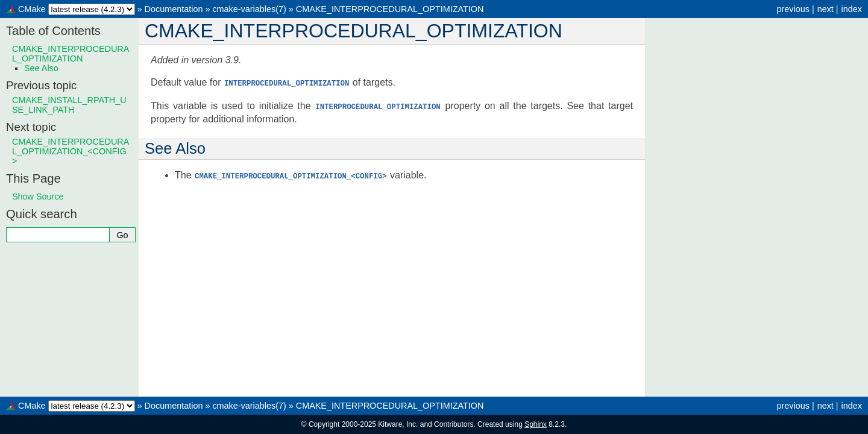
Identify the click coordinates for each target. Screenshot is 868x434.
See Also (41, 68)
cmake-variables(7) (249, 9)
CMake (32, 9)
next (826, 9)
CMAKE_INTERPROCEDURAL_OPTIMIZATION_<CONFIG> (71, 151)
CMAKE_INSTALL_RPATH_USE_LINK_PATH (69, 105)
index (852, 9)
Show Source (38, 197)
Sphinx (536, 424)
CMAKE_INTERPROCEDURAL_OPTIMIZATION (390, 9)
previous (793, 9)
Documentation (174, 9)
